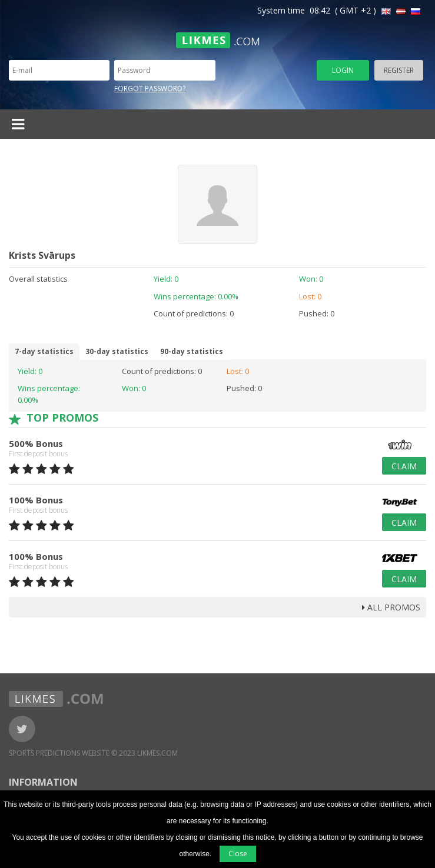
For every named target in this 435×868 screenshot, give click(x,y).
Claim (404, 466)
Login (343, 70)
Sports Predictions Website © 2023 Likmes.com (93, 753)
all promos (391, 607)
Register (399, 70)
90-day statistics (192, 351)
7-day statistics (44, 351)
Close (238, 854)
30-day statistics (117, 351)
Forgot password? (150, 89)
